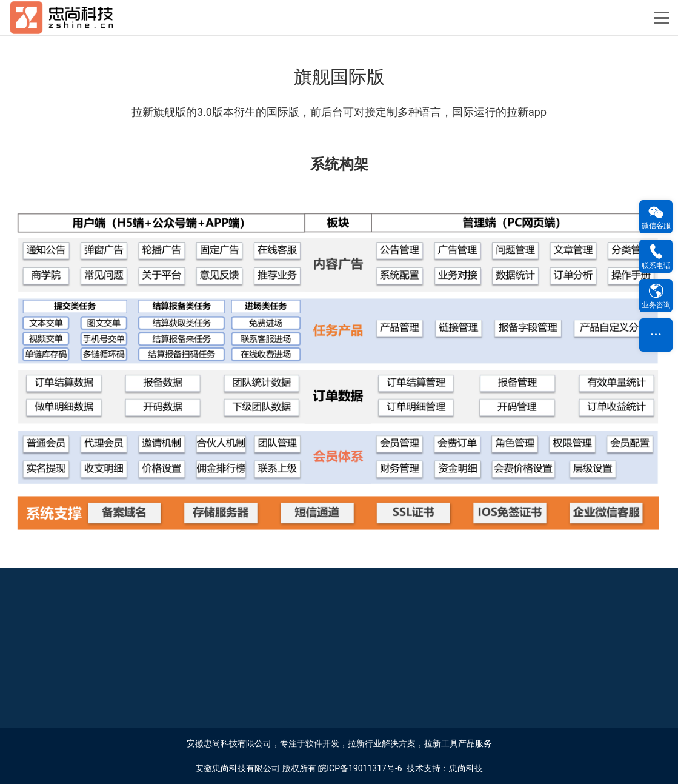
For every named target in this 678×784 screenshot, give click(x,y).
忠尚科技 (466, 768)
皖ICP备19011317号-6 (360, 768)
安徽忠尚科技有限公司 (238, 768)
